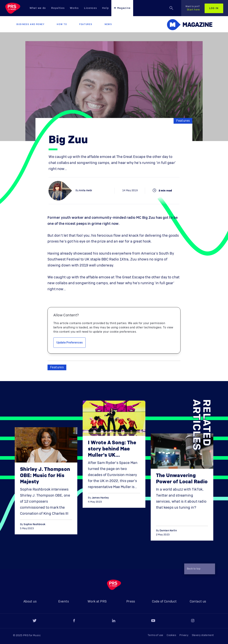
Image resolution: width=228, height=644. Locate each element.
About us (30, 602)
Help (105, 8)
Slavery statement (203, 635)
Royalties (58, 8)
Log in (214, 8)
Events (64, 602)
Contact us (198, 602)
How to (62, 24)
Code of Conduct (164, 602)
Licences (91, 8)
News (108, 24)
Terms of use (155, 635)
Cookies (171, 635)
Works (74, 8)
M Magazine (122, 8)
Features (86, 24)
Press (131, 602)
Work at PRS (97, 602)
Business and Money (30, 24)
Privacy (184, 635)
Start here (193, 8)
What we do (38, 8)
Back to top (199, 569)
